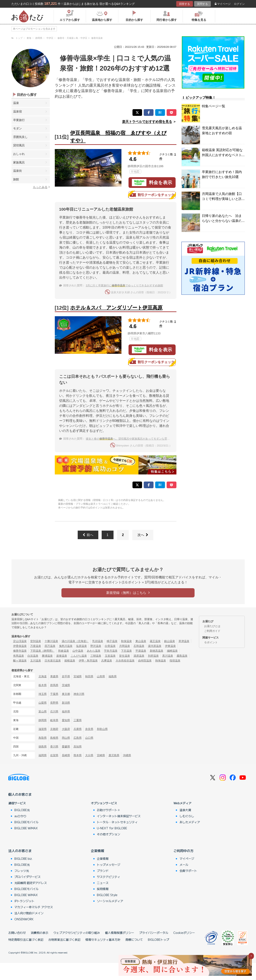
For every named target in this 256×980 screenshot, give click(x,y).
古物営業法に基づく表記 (64, 940)
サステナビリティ (109, 877)
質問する (202, 4)
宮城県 (78, 676)
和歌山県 (102, 729)
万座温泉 (36, 646)
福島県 (113, 676)
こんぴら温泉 (79, 656)
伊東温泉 (170, 646)
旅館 (16, 179)
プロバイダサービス (27, 877)
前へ (88, 535)
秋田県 (89, 676)
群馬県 (54, 685)
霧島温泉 (182, 656)
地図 (135, 172)
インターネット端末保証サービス (119, 816)
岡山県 (66, 738)
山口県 (89, 738)
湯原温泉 (139, 656)
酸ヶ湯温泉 (20, 661)
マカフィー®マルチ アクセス (34, 907)
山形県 (101, 676)
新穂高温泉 (157, 651)
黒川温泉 (168, 656)
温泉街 (17, 171)
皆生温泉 (125, 656)
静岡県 (43, 720)
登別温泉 (36, 641)
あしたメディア (190, 822)
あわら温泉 (94, 651)
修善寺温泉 (20, 651)
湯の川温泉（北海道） (75, 641)
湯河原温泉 (155, 646)
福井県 (66, 711)
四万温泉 (50, 646)
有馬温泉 (19, 656)
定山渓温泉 (20, 641)
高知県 (78, 747)
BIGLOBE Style (107, 895)
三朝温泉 (96, 656)
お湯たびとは (212, 626)
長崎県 (66, 755)
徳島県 (43, 747)
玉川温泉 (36, 661)
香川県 (54, 747)
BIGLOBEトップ (159, 940)
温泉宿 (17, 111)
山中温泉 (78, 651)
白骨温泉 (110, 646)
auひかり (20, 816)
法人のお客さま (20, 851)
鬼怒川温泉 (66, 646)
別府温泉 (153, 656)
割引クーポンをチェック (152, 195)
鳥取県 (43, 738)
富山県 (43, 711)
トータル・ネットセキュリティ (117, 822)
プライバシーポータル (154, 933)
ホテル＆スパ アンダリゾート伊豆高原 (116, 308)
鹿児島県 (114, 755)
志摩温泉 (107, 661)
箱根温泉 (70, 661)
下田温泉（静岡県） (42, 651)
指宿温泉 (175, 661)
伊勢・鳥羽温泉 (88, 661)
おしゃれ (19, 154)
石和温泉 (139, 646)
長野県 (54, 703)
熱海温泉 (161, 661)
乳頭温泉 (98, 641)
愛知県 (66, 720)
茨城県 (66, 685)
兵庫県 (78, 729)
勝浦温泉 (47, 656)
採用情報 (103, 889)
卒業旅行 (19, 120)
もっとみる (41, 187)
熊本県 (78, 755)
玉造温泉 (110, 656)
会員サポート (188, 871)
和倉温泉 (64, 651)
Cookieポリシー (184, 933)
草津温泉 (184, 641)
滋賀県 (43, 729)
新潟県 (66, 703)
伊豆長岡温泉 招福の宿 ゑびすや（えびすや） (118, 137)
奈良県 (89, 729)
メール (184, 865)
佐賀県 (54, 755)
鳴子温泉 (112, 641)
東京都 (66, 694)
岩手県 (66, 676)
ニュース (103, 883)
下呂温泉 (126, 651)
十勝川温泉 (51, 641)
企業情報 (97, 851)
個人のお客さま (20, 794)
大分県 (89, 755)
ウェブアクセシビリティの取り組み (77, 933)
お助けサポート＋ (109, 810)
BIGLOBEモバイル (26, 822)
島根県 (54, 738)
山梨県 (43, 703)
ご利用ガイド (212, 631)
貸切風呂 (19, 145)
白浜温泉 (33, 656)
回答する (185, 4)
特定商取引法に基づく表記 (26, 940)
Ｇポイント (211, 642)
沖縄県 (127, 755)
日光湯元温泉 (53, 661)
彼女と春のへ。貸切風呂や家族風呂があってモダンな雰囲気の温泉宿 (135, 439)
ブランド (103, 871)
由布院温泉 (145, 661)
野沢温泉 (96, 646)
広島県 (78, 738)
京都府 (54, 729)
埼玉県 (43, 694)
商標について (134, 940)
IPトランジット (24, 901)
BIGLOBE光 (22, 810)
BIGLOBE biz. (24, 859)
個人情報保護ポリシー (120, 933)
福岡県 (43, 755)
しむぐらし (187, 816)
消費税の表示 (40, 933)
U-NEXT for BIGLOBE (112, 828)
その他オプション (109, 834)
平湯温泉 (141, 651)
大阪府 (66, 729)
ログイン (239, 4)
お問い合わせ (17, 933)
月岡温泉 (125, 646)
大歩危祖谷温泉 (125, 661)
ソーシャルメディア (110, 901)
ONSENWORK (24, 919)
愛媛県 (66, 747)
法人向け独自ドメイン (29, 913)
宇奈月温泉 (111, 651)
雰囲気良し (20, 137)
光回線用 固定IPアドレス (31, 883)
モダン (17, 128)
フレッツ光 (22, 871)
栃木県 (43, 685)
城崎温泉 (172, 651)
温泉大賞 (185, 810)
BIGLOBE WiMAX (26, 828)
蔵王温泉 (155, 641)
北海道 (43, 676)
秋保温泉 (126, 641)
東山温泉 (141, 641)
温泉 (16, 103)
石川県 (54, 711)
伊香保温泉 (20, 646)
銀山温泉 (170, 641)
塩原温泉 (81, 646)
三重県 (78, 720)
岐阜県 (54, 720)
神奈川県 (79, 694)
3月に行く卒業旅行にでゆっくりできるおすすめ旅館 (124, 285)
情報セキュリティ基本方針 (103, 940)
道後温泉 (62, 656)
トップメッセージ (109, 865)
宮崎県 (101, 755)
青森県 (54, 676)
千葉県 (54, 694)
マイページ (223, 4)
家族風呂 (19, 162)
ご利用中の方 (184, 851)
